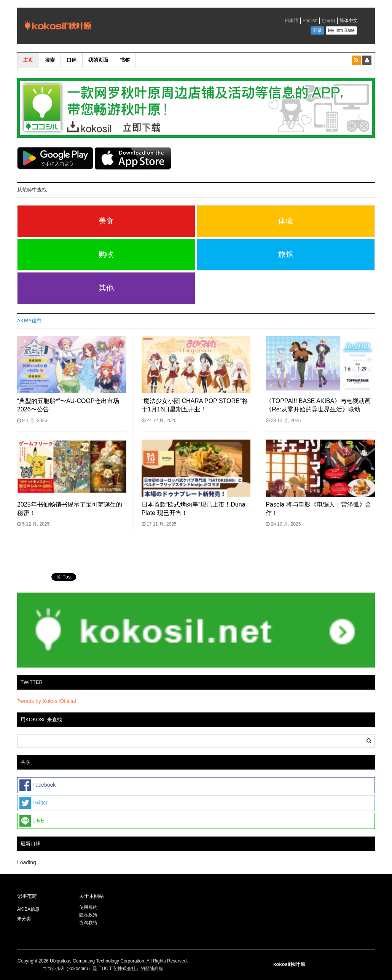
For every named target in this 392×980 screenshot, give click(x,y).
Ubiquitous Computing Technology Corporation (97, 961)
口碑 (72, 60)
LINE (32, 821)
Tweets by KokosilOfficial (47, 701)
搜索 (50, 60)
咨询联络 (88, 923)
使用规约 (88, 907)
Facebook (37, 785)
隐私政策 (88, 915)
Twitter (34, 803)
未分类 (24, 919)
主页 (28, 60)
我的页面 (98, 60)
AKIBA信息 (29, 321)
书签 (125, 60)
